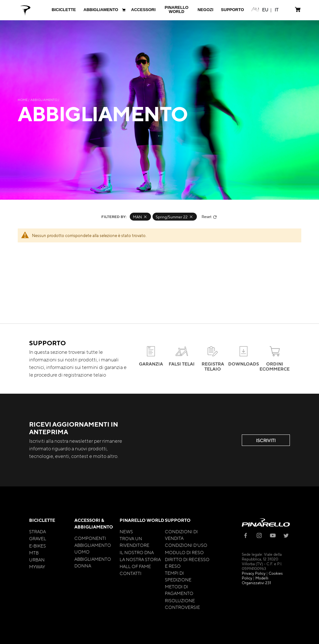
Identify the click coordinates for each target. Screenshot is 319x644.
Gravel (38, 538)
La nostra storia (140, 559)
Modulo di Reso (184, 552)
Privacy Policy (254, 573)
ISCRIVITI (266, 440)
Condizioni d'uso (186, 545)
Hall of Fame (135, 566)
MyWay (37, 566)
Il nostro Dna (137, 552)
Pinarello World (142, 520)
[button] (265, 10)
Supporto (178, 520)
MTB (34, 553)
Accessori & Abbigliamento (94, 523)
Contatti (131, 573)
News (126, 531)
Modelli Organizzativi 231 (256, 580)
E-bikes (38, 546)
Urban (37, 560)
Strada (38, 531)
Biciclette (42, 520)
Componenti (90, 538)
